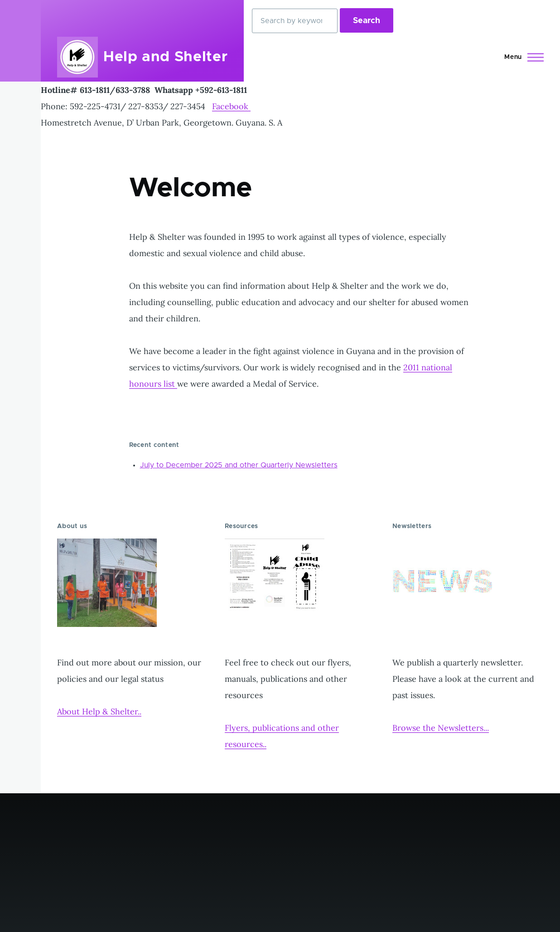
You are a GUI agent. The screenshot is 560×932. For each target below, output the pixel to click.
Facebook (231, 106)
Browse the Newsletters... (441, 728)
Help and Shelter (165, 57)
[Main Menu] (521, 57)
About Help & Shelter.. (99, 711)
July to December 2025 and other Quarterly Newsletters (239, 465)
